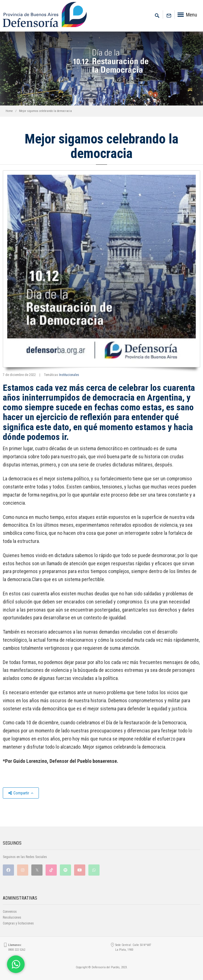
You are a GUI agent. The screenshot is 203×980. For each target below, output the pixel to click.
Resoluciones (12, 917)
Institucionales (69, 375)
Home (9, 111)
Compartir (21, 793)
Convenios (10, 912)
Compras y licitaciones (18, 923)
